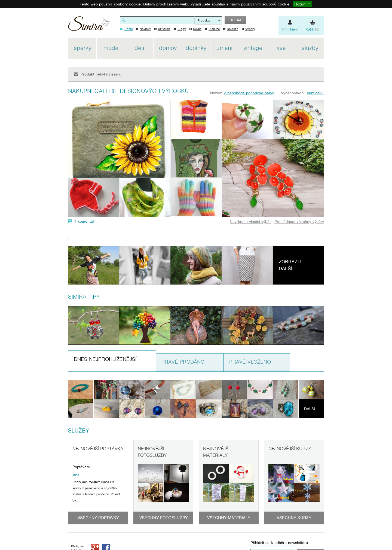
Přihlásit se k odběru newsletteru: (280, 543)
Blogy (182, 29)
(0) (313, 29)
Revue (197, 29)
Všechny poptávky (98, 518)
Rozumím (302, 4)
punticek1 (315, 93)
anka (76, 475)
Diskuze (214, 29)
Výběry (250, 29)
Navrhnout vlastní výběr (250, 222)
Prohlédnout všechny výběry (299, 222)
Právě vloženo (250, 362)
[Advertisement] (350, 119)
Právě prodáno (183, 362)
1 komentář (84, 221)
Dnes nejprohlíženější (105, 359)
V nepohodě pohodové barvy (249, 93)
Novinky (145, 29)
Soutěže (232, 29)
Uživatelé (164, 29)
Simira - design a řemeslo (89, 25)
